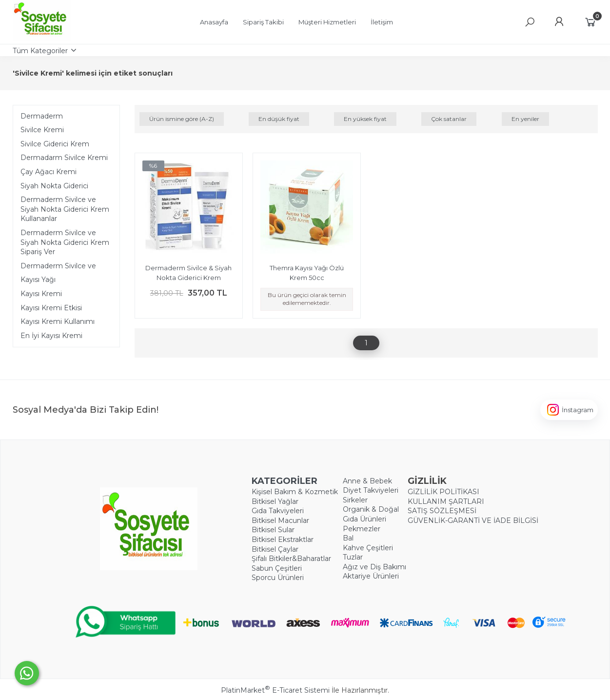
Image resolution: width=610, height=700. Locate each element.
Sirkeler (355, 500)
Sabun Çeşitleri (277, 568)
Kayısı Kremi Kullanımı (58, 321)
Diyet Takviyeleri (371, 490)
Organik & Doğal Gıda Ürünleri (371, 514)
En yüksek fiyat (365, 119)
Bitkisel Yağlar (275, 501)
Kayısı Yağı (38, 280)
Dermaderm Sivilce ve (58, 266)
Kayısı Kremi (41, 294)
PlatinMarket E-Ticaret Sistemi (275, 690)
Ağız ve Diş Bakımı (374, 567)
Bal (348, 538)
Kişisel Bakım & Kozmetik (295, 492)
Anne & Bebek (367, 481)
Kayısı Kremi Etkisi (51, 308)
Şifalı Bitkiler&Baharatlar (291, 559)
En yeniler (525, 119)
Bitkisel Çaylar (275, 549)
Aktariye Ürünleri (371, 576)
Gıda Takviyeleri (278, 511)
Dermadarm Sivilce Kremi (64, 158)
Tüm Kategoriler (40, 51)
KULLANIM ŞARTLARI (446, 501)
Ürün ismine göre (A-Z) (182, 119)
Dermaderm (42, 116)
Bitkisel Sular (273, 530)
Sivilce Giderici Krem (55, 144)
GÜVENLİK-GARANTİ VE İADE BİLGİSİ (473, 520)
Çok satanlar (449, 119)
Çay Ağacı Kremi (49, 172)
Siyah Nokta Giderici (54, 186)
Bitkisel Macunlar (280, 520)
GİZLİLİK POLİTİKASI (443, 492)
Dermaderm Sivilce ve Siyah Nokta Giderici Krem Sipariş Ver (65, 242)
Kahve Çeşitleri (368, 548)
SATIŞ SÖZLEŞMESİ (442, 511)
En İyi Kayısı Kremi (51, 336)
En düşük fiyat (279, 119)
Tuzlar (353, 557)
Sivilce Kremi (42, 130)
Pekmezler (362, 529)
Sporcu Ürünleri (278, 578)
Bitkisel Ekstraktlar (283, 540)
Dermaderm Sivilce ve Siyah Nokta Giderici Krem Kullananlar (65, 209)
